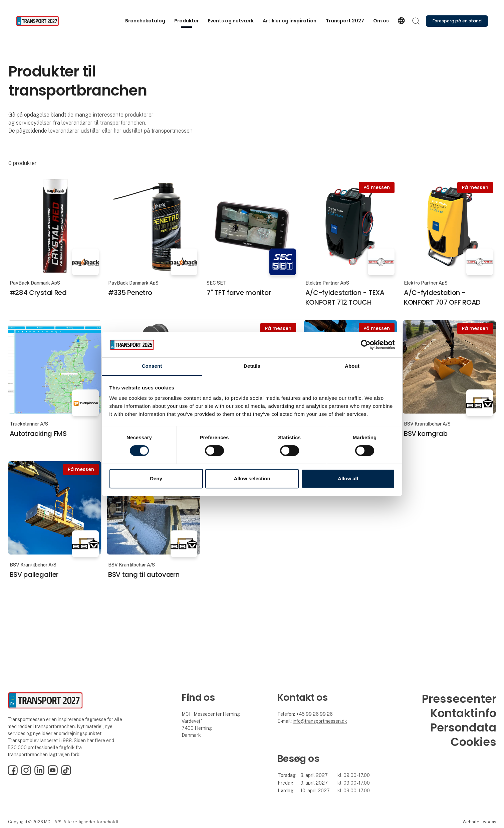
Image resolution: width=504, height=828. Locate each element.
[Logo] (43, 21)
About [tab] (352, 366)
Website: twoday (479, 822)
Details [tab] (252, 366)
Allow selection (252, 478)
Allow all (348, 478)
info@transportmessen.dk (320, 721)
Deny (156, 478)
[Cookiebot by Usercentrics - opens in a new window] (366, 345)
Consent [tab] (152, 366)
